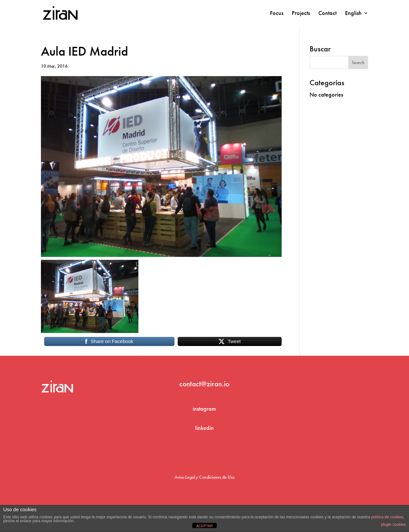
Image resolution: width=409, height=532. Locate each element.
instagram (204, 409)
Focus (277, 14)
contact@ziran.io (204, 384)
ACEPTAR (204, 526)
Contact (327, 14)
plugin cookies (393, 525)
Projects (301, 14)
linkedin (204, 428)
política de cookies (387, 517)
